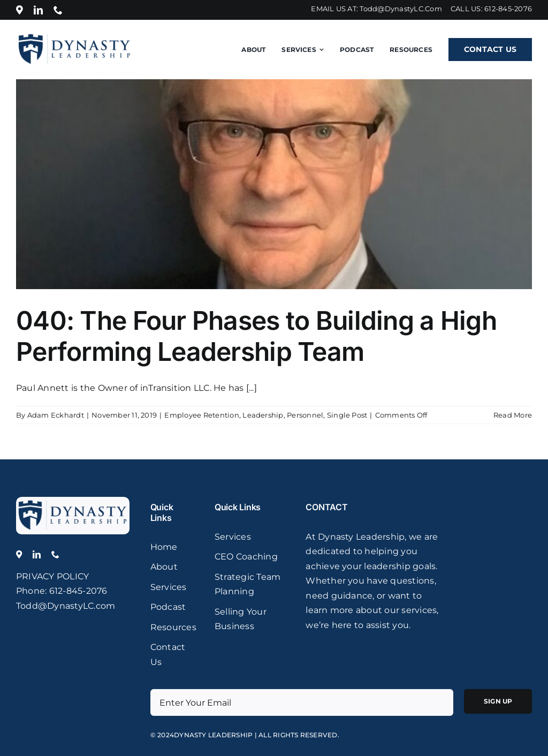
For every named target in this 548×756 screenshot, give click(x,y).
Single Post (347, 415)
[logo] (73, 501)
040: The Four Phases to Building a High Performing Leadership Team (256, 336)
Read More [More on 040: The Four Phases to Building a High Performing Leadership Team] (513, 415)
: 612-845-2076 (76, 591)
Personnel (305, 415)
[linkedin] (38, 10)
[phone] (58, 10)
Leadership (263, 415)
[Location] (20, 10)
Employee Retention (201, 415)
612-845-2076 (508, 9)
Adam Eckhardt (56, 415)
